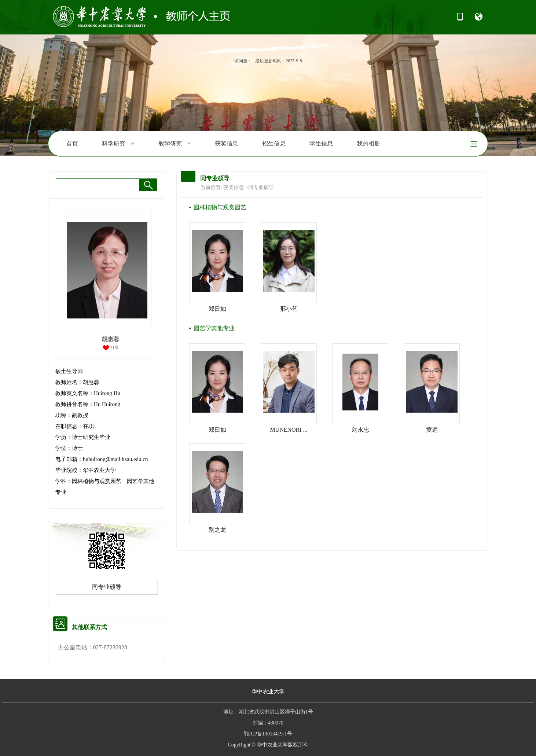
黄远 (432, 430)
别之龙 (217, 530)
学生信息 (321, 143)
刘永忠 (360, 430)
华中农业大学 (268, 692)
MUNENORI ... (289, 430)
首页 (72, 143)
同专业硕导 (107, 587)
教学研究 (175, 144)
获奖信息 (227, 143)
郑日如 (217, 309)
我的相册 (368, 143)
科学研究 (118, 144)
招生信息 (274, 143)
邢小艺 (289, 309)
